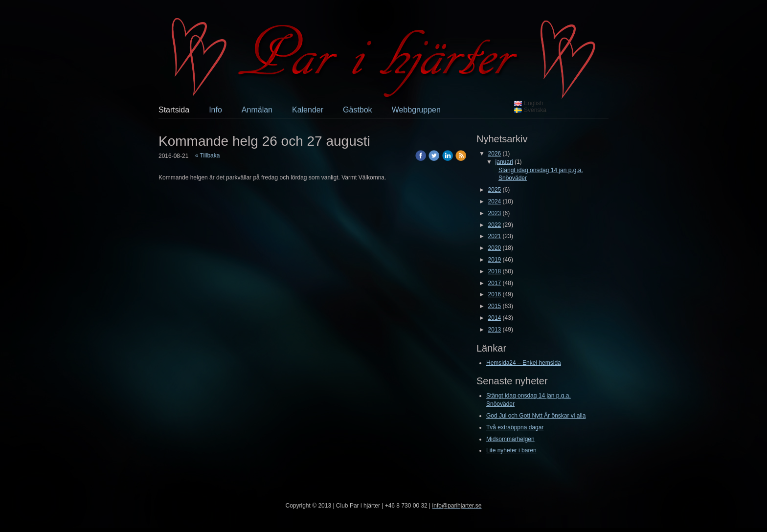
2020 (495, 248)
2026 (495, 154)
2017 (495, 283)
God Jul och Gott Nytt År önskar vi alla (536, 416)
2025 (495, 190)
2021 (495, 236)
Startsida (174, 110)
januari (504, 162)
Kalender (308, 110)
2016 (495, 294)
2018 (495, 271)
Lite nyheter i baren (511, 450)
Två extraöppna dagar (515, 427)
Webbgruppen (416, 110)
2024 (495, 201)
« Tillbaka (208, 155)
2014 (495, 318)
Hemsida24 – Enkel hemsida (524, 363)
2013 (495, 330)
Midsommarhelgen (510, 439)
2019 (495, 260)
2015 (495, 306)
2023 (495, 213)
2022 (495, 225)
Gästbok (358, 110)
